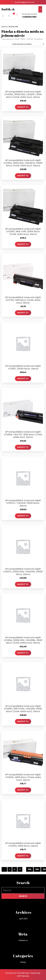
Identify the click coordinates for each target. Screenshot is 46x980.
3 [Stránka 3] (20, 869)
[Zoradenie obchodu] (28, 44)
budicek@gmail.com (25, 2)
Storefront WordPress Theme (21, 973)
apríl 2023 (23, 919)
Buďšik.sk (8, 9)
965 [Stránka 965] (30, 869)
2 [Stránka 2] (15, 869)
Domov (4, 27)
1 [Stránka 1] (10, 869)
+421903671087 (29, 17)
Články (23, 962)
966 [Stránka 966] (37, 869)
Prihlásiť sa (23, 940)
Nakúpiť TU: (23, 107)
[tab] (40, 9)
